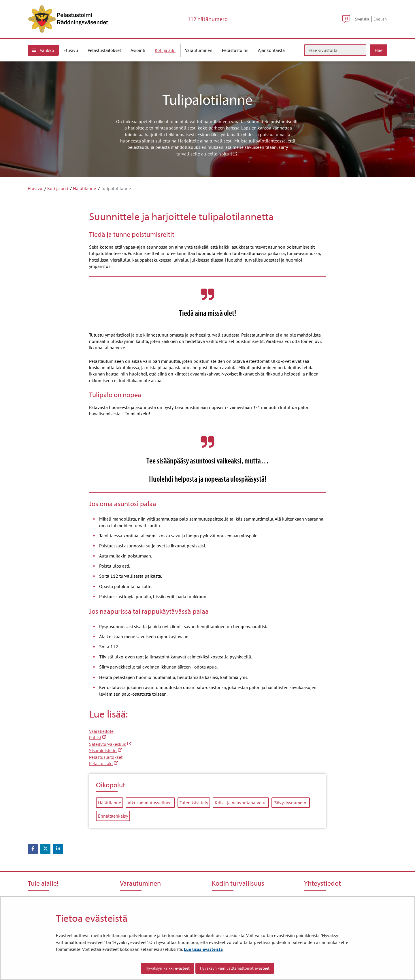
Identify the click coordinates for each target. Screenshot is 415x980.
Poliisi (98, 737)
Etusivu (35, 188)
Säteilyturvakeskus (110, 744)
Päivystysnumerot (291, 803)
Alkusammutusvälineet (150, 803)
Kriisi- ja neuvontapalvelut (241, 803)
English (380, 19)
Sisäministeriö (106, 750)
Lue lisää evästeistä (203, 949)
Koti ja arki (58, 188)
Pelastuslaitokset (106, 757)
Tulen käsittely (194, 803)
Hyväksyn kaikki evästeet (168, 968)
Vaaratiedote (101, 731)
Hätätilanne (84, 188)
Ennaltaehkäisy (113, 816)
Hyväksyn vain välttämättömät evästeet (235, 968)
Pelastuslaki (104, 763)
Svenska (362, 19)
